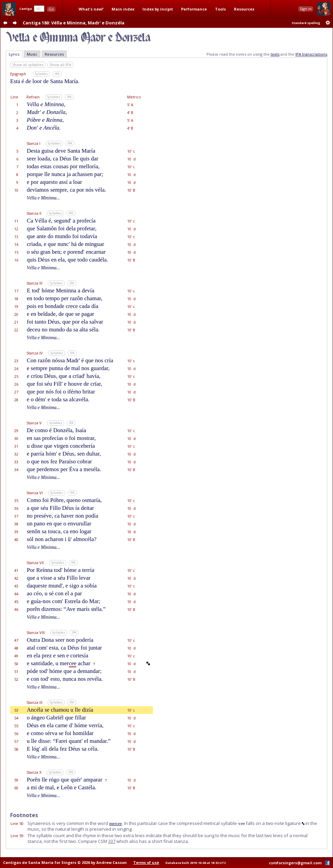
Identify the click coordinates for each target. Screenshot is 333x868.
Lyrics (14, 54)
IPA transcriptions (311, 54)
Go (51, 9)
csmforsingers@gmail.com (295, 863)
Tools (220, 9)
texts (275, 54)
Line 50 (17, 823)
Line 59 (17, 836)
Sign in (306, 9)
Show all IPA (60, 65)
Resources (244, 9)
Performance (194, 9)
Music (32, 54)
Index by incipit (158, 9)
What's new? (91, 9)
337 (112, 841)
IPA (57, 74)
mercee (116, 823)
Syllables (41, 74)
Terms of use (146, 862)
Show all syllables (28, 65)
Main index (123, 9)
